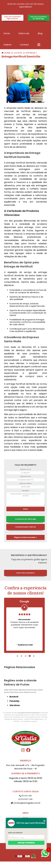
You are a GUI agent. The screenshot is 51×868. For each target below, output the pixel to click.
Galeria (7, 45)
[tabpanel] (24, 625)
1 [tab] (17, 656)
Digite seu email (26, 476)
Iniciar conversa (26, 843)
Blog (40, 33)
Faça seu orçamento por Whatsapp (39, 18)
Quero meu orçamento (25, 573)
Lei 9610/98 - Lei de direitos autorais (30, 720)
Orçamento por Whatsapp (25, 519)
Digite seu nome (26, 469)
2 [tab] (21, 656)
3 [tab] (26, 656)
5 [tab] (34, 656)
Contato (24, 45)
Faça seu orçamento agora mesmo (12, 18)
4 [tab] (30, 656)
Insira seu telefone (15, 833)
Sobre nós (24, 33)
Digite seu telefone (26, 483)
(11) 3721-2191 (26, 796)
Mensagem (26, 491)
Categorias (18, 53)
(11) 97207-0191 (26, 799)
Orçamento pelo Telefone (26, 527)
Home (7, 33)
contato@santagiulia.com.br (26, 803)
